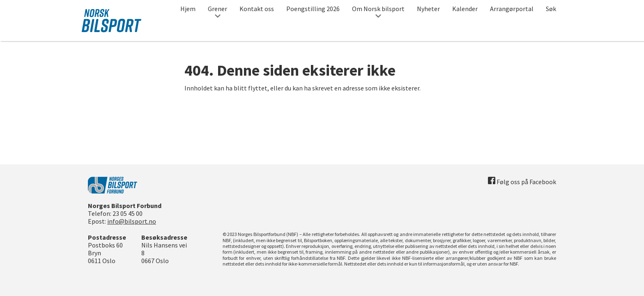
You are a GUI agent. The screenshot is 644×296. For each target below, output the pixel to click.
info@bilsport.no (132, 221)
